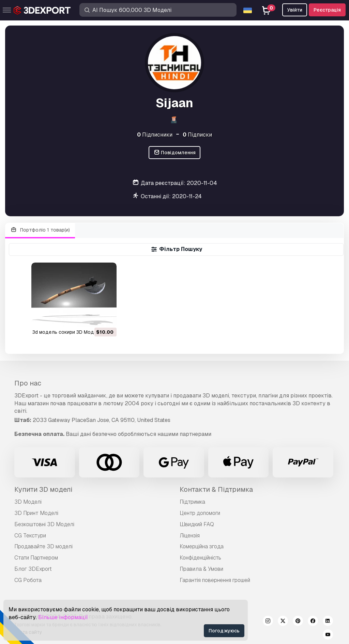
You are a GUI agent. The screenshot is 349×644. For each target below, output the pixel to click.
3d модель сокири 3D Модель (67, 332)
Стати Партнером (36, 558)
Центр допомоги (200, 513)
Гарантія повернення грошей (215, 580)
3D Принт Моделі (36, 513)
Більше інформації (63, 617)
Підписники (155, 135)
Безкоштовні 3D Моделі (44, 524)
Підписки (197, 135)
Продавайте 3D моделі (43, 546)
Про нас (28, 383)
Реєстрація (327, 10)
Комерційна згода (202, 546)
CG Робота (28, 580)
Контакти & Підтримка (216, 489)
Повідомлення (175, 153)
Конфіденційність (200, 558)
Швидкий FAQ (197, 524)
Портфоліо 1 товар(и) (40, 230)
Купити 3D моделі (43, 489)
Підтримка (192, 502)
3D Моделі (28, 502)
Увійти (295, 10)
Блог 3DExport (33, 569)
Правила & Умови (201, 569)
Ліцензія (190, 536)
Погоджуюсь (224, 631)
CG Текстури (30, 536)
